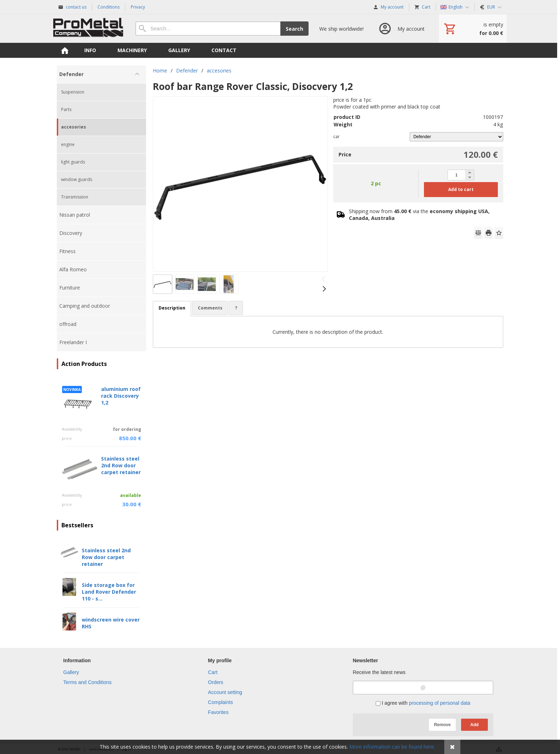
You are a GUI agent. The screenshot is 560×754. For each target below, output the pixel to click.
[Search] (208, 29)
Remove (442, 725)
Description (172, 308)
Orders (216, 682)
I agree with (423, 703)
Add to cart (461, 189)
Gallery (71, 672)
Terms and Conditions (87, 682)
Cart (212, 672)
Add (474, 725)
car (336, 137)
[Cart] (473, 29)
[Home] (89, 29)
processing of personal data (440, 703)
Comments (210, 308)
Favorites (218, 712)
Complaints (220, 702)
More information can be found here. (392, 747)
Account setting (225, 692)
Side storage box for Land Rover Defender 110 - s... (109, 592)
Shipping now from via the (419, 215)
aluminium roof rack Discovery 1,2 (121, 396)
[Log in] (401, 29)
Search (294, 29)
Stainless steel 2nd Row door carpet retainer (121, 465)
